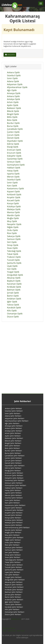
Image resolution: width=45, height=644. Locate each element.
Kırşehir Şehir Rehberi (14, 513)
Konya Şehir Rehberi (13, 518)
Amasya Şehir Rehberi (14, 426)
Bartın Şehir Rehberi (13, 597)
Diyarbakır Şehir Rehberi (15, 466)
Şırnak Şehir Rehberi (13, 595)
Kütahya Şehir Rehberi (14, 520)
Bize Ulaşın (21, 631)
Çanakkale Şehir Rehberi (15, 456)
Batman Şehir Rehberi (14, 592)
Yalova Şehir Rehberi (13, 604)
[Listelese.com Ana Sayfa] (12, 3)
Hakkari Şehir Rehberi (14, 488)
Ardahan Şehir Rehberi (14, 600)
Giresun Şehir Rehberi (14, 483)
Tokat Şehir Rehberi (13, 562)
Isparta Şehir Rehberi (13, 493)
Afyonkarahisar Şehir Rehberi (17, 421)
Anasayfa (10, 55)
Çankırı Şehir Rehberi (13, 458)
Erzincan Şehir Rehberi (14, 473)
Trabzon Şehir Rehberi (14, 565)
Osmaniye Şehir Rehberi (15, 612)
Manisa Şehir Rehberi (13, 525)
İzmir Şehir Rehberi (13, 413)
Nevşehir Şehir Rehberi (14, 537)
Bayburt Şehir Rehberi (14, 585)
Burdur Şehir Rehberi (13, 451)
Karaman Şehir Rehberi (14, 587)
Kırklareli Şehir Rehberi (14, 510)
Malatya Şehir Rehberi (14, 522)
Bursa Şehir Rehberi (13, 453)
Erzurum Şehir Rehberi (14, 475)
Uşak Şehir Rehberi (12, 572)
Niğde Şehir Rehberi (13, 540)
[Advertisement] (22, 360)
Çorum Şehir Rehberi (13, 461)
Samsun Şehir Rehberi (14, 550)
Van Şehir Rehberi (12, 575)
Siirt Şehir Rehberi (12, 552)
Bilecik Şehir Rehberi (13, 441)
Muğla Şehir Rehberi (13, 532)
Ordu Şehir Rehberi (13, 542)
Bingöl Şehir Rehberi (13, 443)
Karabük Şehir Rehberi (14, 607)
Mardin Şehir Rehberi (13, 530)
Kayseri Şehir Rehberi (13, 508)
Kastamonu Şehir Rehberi (15, 505)
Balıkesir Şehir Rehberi (14, 438)
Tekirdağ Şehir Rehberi (14, 560)
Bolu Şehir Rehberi (12, 448)
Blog (4, 631)
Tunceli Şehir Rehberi (13, 567)
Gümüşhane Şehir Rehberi (15, 485)
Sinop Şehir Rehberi (13, 555)
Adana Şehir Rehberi (13, 416)
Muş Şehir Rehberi (12, 535)
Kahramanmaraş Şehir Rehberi (17, 527)
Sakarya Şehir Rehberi (14, 547)
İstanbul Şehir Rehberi (14, 411)
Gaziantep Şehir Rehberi (15, 480)
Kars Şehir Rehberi (12, 503)
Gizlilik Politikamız (9, 628)
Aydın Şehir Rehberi (13, 436)
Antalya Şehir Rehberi (13, 431)
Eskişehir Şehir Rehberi (14, 478)
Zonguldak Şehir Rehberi (15, 580)
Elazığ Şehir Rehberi (13, 470)
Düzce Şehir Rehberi (13, 614)
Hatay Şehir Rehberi (13, 490)
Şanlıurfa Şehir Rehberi (14, 570)
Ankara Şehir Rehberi (13, 408)
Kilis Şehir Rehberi (12, 609)
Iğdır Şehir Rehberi (12, 602)
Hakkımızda (12, 631)
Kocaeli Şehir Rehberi (13, 515)
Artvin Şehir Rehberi (13, 433)
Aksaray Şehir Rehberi (14, 582)
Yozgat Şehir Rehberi (13, 577)
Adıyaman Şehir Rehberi (15, 418)
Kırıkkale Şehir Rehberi (14, 590)
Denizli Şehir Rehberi (13, 463)
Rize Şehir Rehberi (12, 545)
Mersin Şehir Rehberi (13, 495)
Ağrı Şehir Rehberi (12, 423)
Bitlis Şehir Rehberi (12, 446)
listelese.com (16, 619)
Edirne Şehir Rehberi (13, 468)
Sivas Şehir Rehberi (13, 557)
